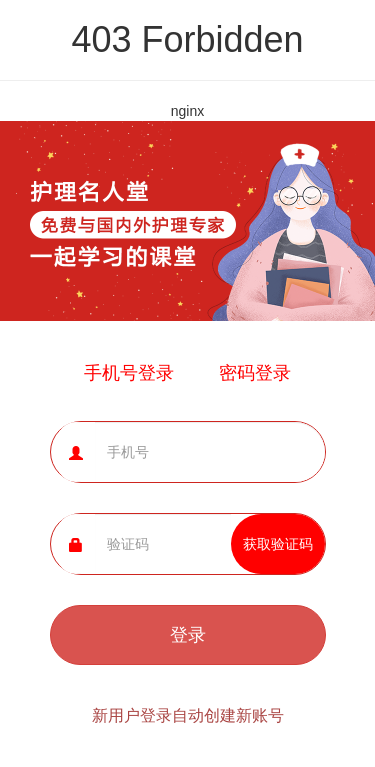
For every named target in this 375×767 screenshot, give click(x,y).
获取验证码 (278, 544)
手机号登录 (129, 373)
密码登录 (255, 373)
